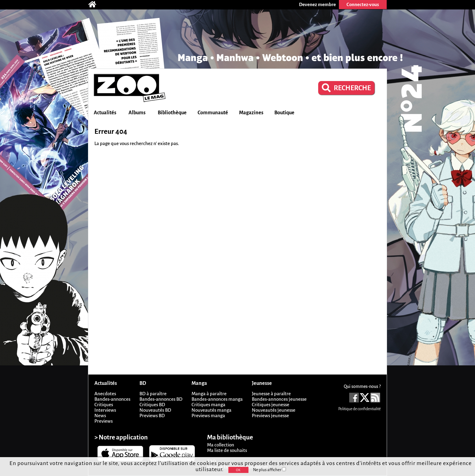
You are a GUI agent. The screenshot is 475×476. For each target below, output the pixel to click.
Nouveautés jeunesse (274, 410)
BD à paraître (153, 394)
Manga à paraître (209, 394)
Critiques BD (152, 405)
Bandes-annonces (112, 399)
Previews (104, 421)
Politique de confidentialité (359, 409)
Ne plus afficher (269, 470)
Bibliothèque (172, 113)
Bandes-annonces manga (217, 399)
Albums (137, 113)
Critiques (104, 405)
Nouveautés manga (211, 410)
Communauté (213, 113)
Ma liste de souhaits (227, 450)
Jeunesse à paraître (271, 394)
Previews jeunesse (270, 416)
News (100, 416)
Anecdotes (105, 394)
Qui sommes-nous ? (362, 386)
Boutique (284, 113)
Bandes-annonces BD (161, 399)
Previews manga (208, 416)
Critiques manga (208, 405)
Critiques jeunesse (271, 405)
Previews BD (152, 416)
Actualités (105, 113)
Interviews (105, 410)
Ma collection (221, 445)
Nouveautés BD (155, 410)
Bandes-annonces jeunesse (279, 399)
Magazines (251, 113)
